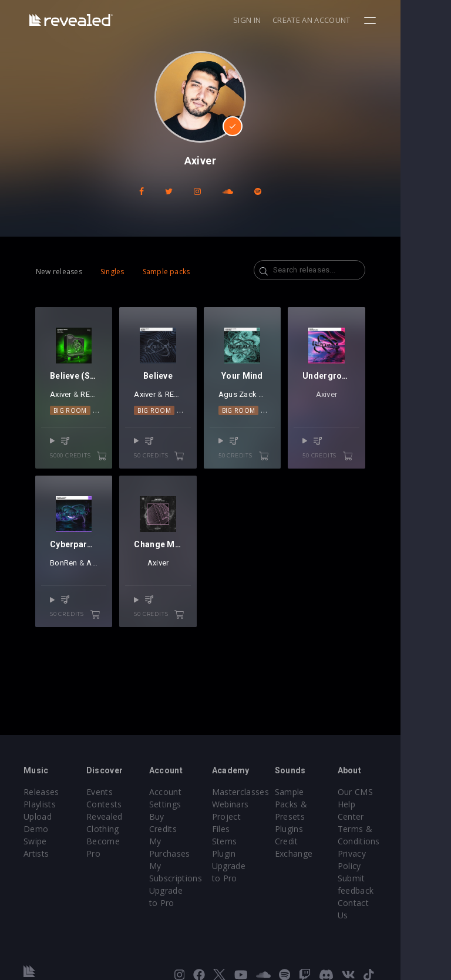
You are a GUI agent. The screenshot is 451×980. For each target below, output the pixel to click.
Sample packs (166, 272)
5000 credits (82, 469)
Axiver (66, 407)
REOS (95, 407)
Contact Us (402, 890)
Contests (112, 804)
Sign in (297, 20)
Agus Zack (263, 407)
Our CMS (398, 792)
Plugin (249, 853)
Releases (41, 792)
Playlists (40, 804)
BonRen (65, 588)
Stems (250, 841)
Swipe (35, 841)
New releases (59, 272)
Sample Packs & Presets (324, 804)
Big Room (70, 423)
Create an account (362, 20)
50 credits (182, 469)
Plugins (322, 829)
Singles (112, 272)
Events (108, 792)
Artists (36, 853)
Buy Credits (189, 816)
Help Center (403, 804)
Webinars (256, 804)
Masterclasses (266, 792)
